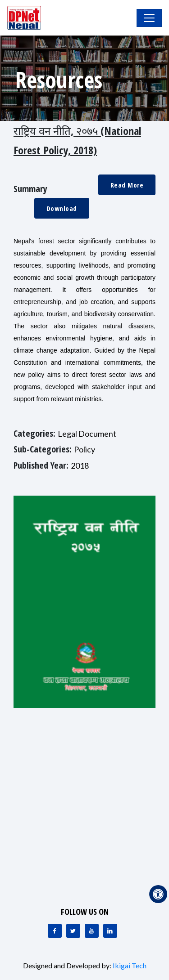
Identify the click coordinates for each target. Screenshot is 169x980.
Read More (127, 185)
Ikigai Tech (130, 965)
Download (62, 208)
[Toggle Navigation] (149, 18)
